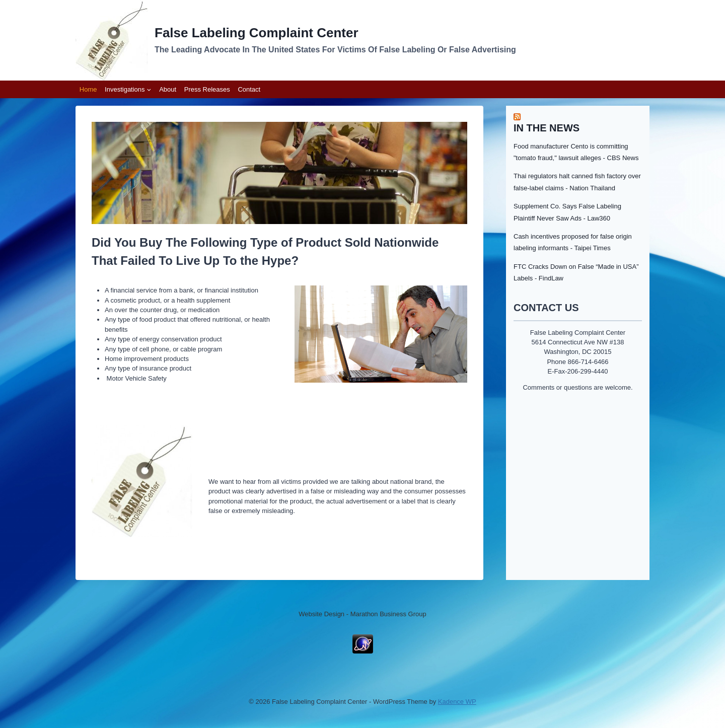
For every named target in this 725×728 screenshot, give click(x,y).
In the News (547, 128)
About (168, 89)
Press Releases (207, 89)
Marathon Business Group (388, 614)
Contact (249, 89)
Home (88, 89)
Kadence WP (457, 702)
